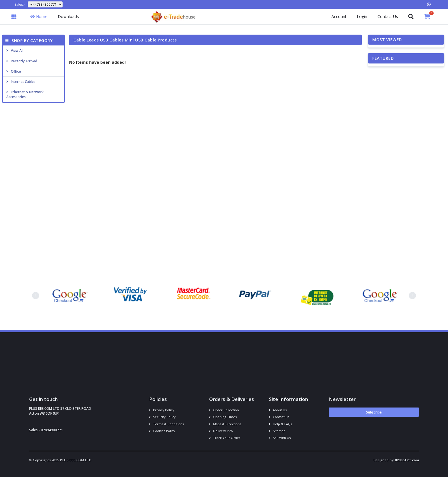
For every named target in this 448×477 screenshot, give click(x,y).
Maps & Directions (225, 424)
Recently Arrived (22, 61)
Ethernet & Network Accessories (25, 94)
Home (39, 16)
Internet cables (21, 82)
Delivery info (221, 431)
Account (339, 16)
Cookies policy (162, 431)
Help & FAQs (280, 424)
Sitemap (277, 431)
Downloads (68, 16)
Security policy (162, 417)
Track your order (225, 438)
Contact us (279, 417)
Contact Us (388, 16)
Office (14, 71)
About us (278, 410)
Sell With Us (280, 438)
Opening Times (223, 417)
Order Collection (224, 410)
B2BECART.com (407, 460)
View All (15, 50)
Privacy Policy (162, 410)
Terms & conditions (166, 424)
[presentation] (36, 296)
